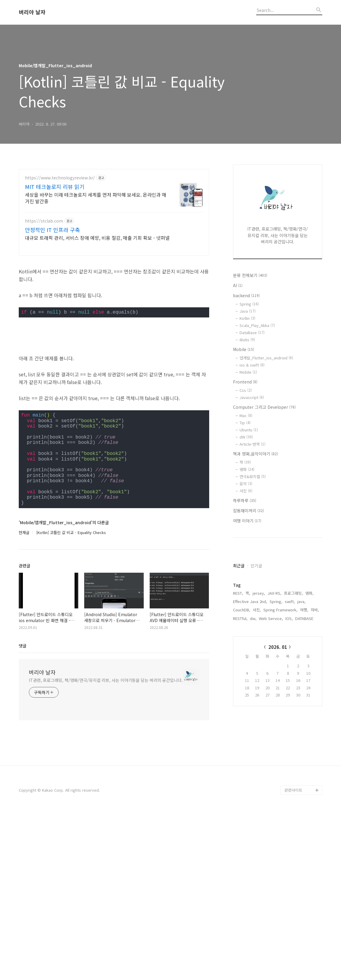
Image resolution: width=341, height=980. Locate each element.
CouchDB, (242, 684)
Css (246, 390)
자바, (315, 684)
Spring (249, 304)
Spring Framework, (280, 684)
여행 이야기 (247, 521)
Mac (246, 415)
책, (248, 667)
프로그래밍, (293, 667)
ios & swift (252, 365)
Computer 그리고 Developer (264, 407)
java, (301, 676)
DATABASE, (305, 693)
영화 (247, 469)
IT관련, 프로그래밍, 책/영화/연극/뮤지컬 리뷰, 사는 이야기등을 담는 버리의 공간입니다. (106, 847)
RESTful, (240, 693)
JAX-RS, (274, 667)
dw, (253, 693)
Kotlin (247, 318)
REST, (238, 667)
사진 (246, 491)
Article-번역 (252, 444)
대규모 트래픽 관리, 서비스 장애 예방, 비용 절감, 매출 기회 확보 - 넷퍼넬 (97, 238)
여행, (304, 684)
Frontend (245, 382)
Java (248, 311)
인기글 (256, 640)
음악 (246, 484)
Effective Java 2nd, (250, 676)
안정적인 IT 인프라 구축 (53, 230)
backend (246, 295)
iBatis (247, 340)
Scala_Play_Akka (257, 325)
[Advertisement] (114, 303)
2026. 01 (278, 721)
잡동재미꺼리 (248, 511)
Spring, (276, 676)
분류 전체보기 (250, 275)
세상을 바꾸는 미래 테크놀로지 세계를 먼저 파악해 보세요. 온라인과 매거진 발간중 (96, 198)
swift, (290, 676)
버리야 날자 (32, 12)
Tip (245, 423)
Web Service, (271, 693)
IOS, (289, 693)
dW (246, 437)
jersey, (259, 667)
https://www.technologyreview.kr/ (60, 178)
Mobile (244, 349)
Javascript (252, 397)
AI (238, 285)
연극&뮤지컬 (253, 476)
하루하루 (245, 500)
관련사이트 (293, 957)
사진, (257, 684)
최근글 (239, 640)
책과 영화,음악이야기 (255, 454)
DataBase (252, 332)
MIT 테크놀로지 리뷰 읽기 (55, 187)
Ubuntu (249, 430)
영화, (309, 667)
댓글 (23, 812)
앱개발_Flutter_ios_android (266, 358)
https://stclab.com (44, 221)
